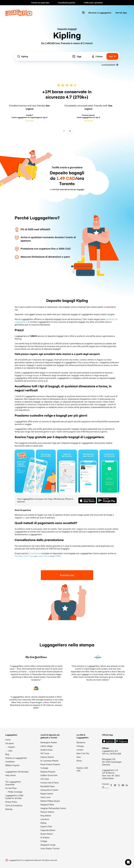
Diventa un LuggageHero (16, 758)
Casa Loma (45, 797)
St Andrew (45, 837)
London (80, 750)
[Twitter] (115, 785)
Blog (7, 754)
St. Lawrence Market (49, 761)
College (44, 841)
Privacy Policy (11, 802)
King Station (46, 816)
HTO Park (45, 779)
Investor (11, 747)
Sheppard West (47, 805)
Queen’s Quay (47, 750)
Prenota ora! (67, 575)
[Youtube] (123, 785)
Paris (79, 757)
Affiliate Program (12, 765)
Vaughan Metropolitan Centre (53, 808)
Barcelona (81, 742)
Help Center (10, 775)
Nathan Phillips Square (50, 801)
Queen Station (47, 834)
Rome (79, 761)
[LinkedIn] (127, 785)
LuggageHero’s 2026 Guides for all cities (14, 797)
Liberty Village (46, 746)
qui (24, 517)
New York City (83, 753)
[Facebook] (111, 785)
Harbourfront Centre (49, 790)
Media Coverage (15, 792)
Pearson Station (47, 812)
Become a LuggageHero (100, 13)
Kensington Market (49, 742)
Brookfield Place (47, 786)
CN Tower (45, 753)
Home (8, 740)
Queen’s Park (46, 826)
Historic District (47, 757)
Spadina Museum (48, 772)
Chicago (80, 746)
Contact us (106, 785)
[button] (128, 862)
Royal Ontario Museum (50, 764)
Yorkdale (44, 768)
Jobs (10, 751)
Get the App (121, 13)
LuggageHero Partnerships (17, 772)
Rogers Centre (47, 794)
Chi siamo (10, 743)
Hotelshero (10, 762)
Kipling (43, 823)
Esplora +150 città (82, 769)
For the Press (11, 788)
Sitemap (9, 809)
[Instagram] (119, 785)
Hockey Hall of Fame (49, 783)
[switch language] (83, 13)
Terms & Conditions (14, 805)
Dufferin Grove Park (49, 775)
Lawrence (45, 819)
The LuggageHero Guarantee (13, 783)
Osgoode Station (48, 830)
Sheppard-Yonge (48, 845)
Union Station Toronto (50, 848)
